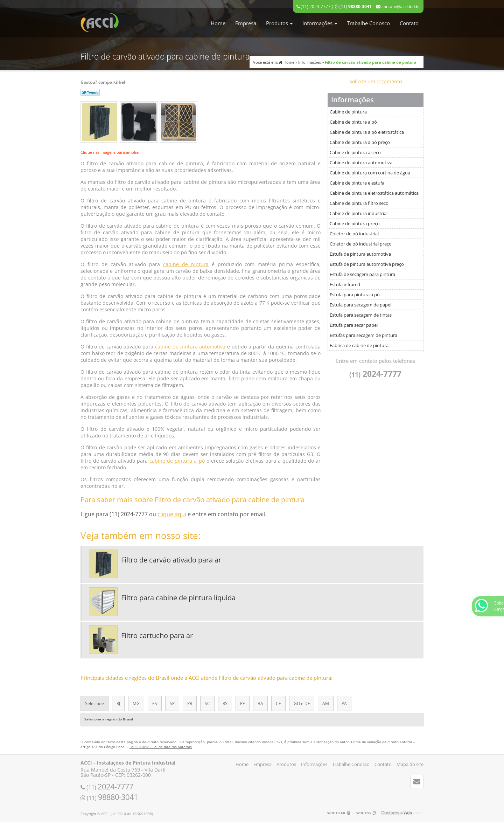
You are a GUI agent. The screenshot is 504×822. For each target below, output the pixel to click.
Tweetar (90, 92)
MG (136, 703)
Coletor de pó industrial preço (361, 244)
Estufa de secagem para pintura (362, 274)
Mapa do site (410, 764)
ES (155, 703)
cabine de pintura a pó (177, 461)
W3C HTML (339, 813)
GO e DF (302, 703)
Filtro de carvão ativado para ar (171, 560)
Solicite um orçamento (376, 81)
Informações (320, 23)
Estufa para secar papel (354, 325)
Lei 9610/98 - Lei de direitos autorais (161, 747)
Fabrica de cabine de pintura (359, 345)
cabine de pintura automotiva (190, 347)
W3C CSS (366, 813)
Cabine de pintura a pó (353, 122)
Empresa (246, 23)
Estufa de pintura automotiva (360, 254)
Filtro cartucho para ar (157, 636)
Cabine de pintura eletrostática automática (374, 193)
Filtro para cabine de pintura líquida (178, 598)
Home (218, 23)
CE (278, 703)
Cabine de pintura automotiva (361, 163)
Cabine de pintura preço (355, 223)
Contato (409, 23)
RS (225, 703)
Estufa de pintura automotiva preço (367, 264)
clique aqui (172, 514)
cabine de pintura (186, 264)
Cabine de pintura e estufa (357, 183)
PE (243, 703)
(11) (353, 6)
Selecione (94, 703)
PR (190, 703)
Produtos (279, 23)
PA (344, 703)
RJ (118, 703)
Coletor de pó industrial (354, 234)
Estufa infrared (345, 284)
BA (260, 703)
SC (207, 703)
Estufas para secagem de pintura (363, 335)
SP (172, 703)
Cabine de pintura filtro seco (359, 203)
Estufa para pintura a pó (355, 295)
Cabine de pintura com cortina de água (370, 173)
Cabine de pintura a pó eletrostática (367, 132)
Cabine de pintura (348, 112)
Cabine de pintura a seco (355, 152)
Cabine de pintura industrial (359, 213)
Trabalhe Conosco (368, 23)
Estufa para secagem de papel (360, 305)
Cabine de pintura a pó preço (360, 142)
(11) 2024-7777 (313, 6)
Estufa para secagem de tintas (361, 315)
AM (326, 703)
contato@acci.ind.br (398, 6)
